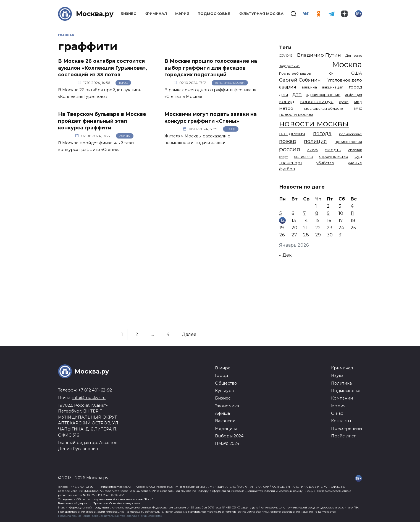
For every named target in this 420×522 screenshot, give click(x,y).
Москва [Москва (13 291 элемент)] (347, 64)
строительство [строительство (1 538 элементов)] (334, 156)
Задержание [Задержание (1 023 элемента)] (289, 66)
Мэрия (182, 14)
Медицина (226, 429)
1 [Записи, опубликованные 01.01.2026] (316, 206)
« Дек (285, 255)
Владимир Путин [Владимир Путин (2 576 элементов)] (319, 55)
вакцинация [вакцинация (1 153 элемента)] (333, 87)
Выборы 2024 (229, 436)
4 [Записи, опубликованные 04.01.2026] (352, 206)
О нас (337, 413)
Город (123, 83)
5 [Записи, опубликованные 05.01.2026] (281, 213)
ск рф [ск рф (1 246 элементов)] (313, 150)
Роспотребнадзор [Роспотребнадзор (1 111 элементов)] (295, 74)
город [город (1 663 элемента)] (355, 87)
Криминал (156, 14)
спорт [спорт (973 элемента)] (283, 157)
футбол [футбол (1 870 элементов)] (287, 169)
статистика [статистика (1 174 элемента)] (303, 157)
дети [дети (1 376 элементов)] (283, 95)
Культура (224, 391)
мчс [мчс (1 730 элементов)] (358, 108)
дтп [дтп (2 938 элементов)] (297, 94)
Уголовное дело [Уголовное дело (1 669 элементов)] (345, 80)
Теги (285, 47)
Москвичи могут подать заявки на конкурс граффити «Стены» (211, 118)
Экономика (227, 406)
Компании (342, 398)
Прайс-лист (343, 436)
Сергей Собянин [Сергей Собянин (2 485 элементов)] (300, 80)
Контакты (341, 421)
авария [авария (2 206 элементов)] (288, 87)
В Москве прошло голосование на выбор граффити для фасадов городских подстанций (211, 68)
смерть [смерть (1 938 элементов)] (333, 150)
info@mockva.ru (89, 398)
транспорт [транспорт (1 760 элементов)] (291, 163)
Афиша (125, 136)
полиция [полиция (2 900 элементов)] (315, 141)
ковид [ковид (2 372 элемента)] (287, 101)
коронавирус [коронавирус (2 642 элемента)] (317, 101)
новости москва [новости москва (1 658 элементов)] (296, 114)
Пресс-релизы (347, 429)
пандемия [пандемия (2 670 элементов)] (292, 133)
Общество (226, 383)
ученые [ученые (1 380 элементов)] (355, 163)
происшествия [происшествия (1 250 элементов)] (348, 142)
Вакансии (225, 421)
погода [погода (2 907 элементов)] (322, 133)
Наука (337, 375)
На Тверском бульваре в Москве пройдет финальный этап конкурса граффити (102, 121)
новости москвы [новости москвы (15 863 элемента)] (314, 123)
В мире (223, 368)
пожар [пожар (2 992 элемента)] (288, 141)
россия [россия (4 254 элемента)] (290, 149)
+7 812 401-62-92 (95, 390)
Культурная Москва (261, 14)
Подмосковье (214, 14)
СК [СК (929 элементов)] (331, 74)
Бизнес (128, 14)
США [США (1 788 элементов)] (357, 73)
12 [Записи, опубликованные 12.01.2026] (283, 220)
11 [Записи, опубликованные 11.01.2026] (352, 213)
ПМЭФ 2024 (227, 443)
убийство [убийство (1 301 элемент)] (325, 163)
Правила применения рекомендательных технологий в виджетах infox (110, 516)
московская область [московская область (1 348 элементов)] (324, 108)
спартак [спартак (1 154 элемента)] (355, 150)
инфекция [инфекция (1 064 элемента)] (353, 95)
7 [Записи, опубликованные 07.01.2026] (305, 213)
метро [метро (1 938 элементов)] (286, 108)
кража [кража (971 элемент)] (344, 102)
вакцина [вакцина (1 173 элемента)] (309, 87)
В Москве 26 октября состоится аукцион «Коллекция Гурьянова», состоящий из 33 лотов (103, 68)
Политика (341, 383)
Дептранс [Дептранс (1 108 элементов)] (354, 56)
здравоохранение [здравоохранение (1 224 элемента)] (323, 95)
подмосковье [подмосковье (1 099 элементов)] (351, 134)
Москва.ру (95, 14)
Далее (189, 334)
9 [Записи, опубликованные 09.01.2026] (328, 213)
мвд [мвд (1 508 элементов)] (358, 102)
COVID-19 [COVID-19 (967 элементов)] (286, 56)
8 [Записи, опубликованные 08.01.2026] (317, 213)
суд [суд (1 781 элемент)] (358, 156)
